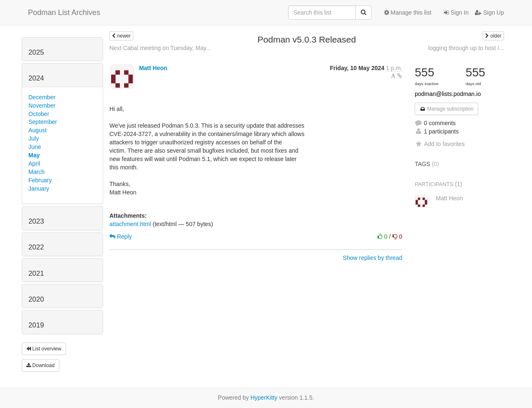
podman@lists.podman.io (448, 94)
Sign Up (489, 13)
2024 (36, 78)
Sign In (456, 13)
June (35, 147)
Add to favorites (440, 144)
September (43, 122)
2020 (36, 299)
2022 (36, 247)
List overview (44, 349)
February (40, 180)
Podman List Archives (64, 13)
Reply (121, 237)
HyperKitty (264, 398)
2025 (36, 52)
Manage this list (408, 13)
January (39, 189)
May (34, 155)
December (42, 97)
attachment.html (130, 224)
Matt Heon (153, 68)
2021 (36, 273)
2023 (36, 221)
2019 (36, 325)
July (34, 139)
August (38, 130)
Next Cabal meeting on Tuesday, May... (160, 48)
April (34, 164)
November (42, 106)
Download (41, 365)
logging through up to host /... (466, 48)
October (39, 114)
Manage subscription (446, 109)
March (37, 172)
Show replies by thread (372, 258)
